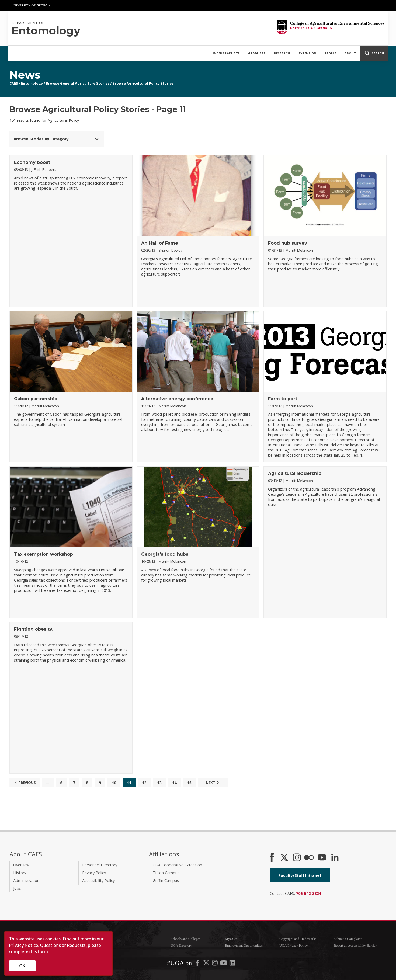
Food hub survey (288, 243)
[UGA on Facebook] (198, 964)
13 (159, 783)
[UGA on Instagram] (215, 964)
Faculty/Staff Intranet (300, 875)
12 (144, 783)
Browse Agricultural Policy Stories (143, 83)
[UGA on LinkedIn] (232, 964)
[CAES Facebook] (272, 858)
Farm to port (283, 399)
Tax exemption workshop (44, 554)
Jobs (17, 888)
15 (189, 783)
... (48, 783)
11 (129, 783)
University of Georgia (32, 5)
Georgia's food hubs (165, 554)
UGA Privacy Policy (293, 946)
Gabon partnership (36, 399)
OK (22, 966)
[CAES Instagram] (297, 858)
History (20, 873)
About (350, 53)
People (330, 53)
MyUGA (231, 939)
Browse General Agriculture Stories (78, 83)
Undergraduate (225, 53)
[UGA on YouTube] (224, 964)
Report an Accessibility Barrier (355, 946)
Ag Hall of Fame (160, 243)
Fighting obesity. (34, 629)
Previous (24, 783)
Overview (21, 865)
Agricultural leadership (295, 473)
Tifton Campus (166, 873)
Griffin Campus (166, 880)
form (43, 952)
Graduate (257, 53)
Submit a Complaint (348, 939)
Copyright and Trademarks (298, 939)
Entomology (32, 83)
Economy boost (32, 162)
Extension (308, 53)
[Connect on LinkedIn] (335, 858)
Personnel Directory (100, 865)
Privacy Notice (23, 945)
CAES (14, 83)
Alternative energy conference (177, 399)
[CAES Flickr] (309, 858)
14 (174, 783)
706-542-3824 (308, 893)
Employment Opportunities (244, 946)
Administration (26, 880)
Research (282, 53)
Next (213, 783)
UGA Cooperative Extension (177, 865)
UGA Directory (181, 946)
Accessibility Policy (98, 880)
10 (114, 783)
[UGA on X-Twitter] (207, 964)
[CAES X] (285, 858)
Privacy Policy (94, 873)
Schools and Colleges (185, 939)
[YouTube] (322, 858)
